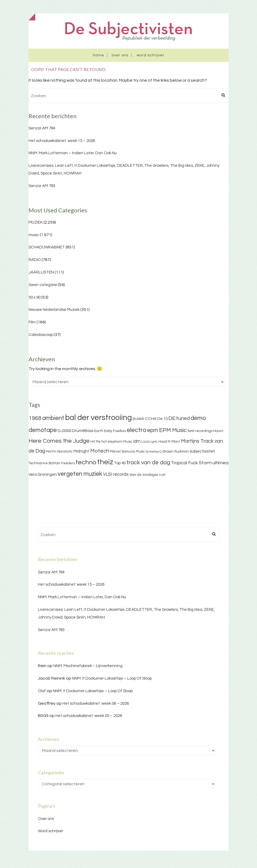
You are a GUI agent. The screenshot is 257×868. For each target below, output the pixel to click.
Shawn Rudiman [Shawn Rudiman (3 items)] (176, 451)
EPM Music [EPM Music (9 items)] (173, 430)
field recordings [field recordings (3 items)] (200, 431)
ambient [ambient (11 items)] (53, 418)
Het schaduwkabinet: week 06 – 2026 (96, 703)
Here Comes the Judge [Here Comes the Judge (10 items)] (59, 441)
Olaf (42, 691)
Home (98, 55)
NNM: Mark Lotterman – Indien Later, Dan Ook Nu (73, 153)
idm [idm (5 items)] (137, 441)
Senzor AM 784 (42, 128)
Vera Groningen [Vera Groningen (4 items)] (43, 475)
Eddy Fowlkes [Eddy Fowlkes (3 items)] (115, 431)
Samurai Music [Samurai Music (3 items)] (133, 451)
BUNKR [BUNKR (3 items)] (139, 419)
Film (32, 322)
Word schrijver (151, 55)
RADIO (35, 260)
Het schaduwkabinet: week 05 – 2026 (89, 716)
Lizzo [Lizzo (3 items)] (146, 442)
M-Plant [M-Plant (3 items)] (174, 442)
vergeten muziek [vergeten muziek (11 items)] (80, 474)
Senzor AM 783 (42, 186)
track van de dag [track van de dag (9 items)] (148, 463)
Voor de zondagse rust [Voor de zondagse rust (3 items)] (147, 475)
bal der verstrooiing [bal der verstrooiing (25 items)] (98, 418)
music (34, 235)
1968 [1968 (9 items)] (35, 418)
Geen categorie (43, 285)
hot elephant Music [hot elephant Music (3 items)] (117, 442)
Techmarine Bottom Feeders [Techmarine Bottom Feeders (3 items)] (52, 463)
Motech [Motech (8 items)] (100, 451)
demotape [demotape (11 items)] (43, 430)
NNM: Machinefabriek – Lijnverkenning (88, 666)
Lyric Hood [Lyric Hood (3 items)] (159, 442)
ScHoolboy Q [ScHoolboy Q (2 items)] (154, 452)
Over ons (120, 55)
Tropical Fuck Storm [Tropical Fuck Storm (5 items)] (191, 463)
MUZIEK (36, 222)
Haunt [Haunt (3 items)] (218, 431)
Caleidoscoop (41, 335)
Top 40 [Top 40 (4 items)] (120, 463)
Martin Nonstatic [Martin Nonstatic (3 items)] (59, 451)
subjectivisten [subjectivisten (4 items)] (202, 451)
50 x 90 (35, 297)
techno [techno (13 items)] (86, 462)
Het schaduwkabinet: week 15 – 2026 (62, 141)
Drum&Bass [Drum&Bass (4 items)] (83, 431)
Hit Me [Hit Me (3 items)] (96, 442)
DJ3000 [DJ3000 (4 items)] (64, 431)
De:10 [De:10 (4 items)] (162, 419)
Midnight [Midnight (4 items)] (81, 451)
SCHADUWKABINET (47, 247)
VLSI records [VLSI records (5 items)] (116, 474)
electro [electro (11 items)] (137, 430)
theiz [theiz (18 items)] (105, 462)
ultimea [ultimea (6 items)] (220, 463)
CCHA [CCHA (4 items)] (151, 419)
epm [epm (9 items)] (153, 430)
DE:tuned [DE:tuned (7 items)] (179, 418)
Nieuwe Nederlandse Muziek (54, 310)
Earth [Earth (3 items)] (99, 431)
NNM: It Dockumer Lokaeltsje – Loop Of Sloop (112, 678)
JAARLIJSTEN (41, 272)
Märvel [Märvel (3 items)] (115, 451)
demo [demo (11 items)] (198, 418)
